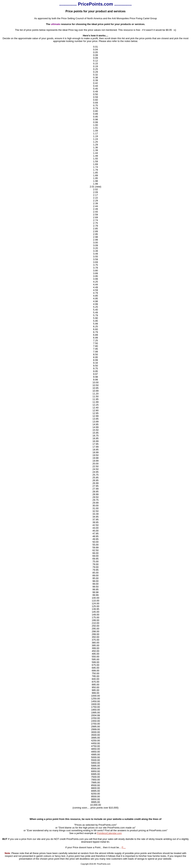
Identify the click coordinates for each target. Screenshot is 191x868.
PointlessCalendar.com (109, 833)
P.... (124, 847)
